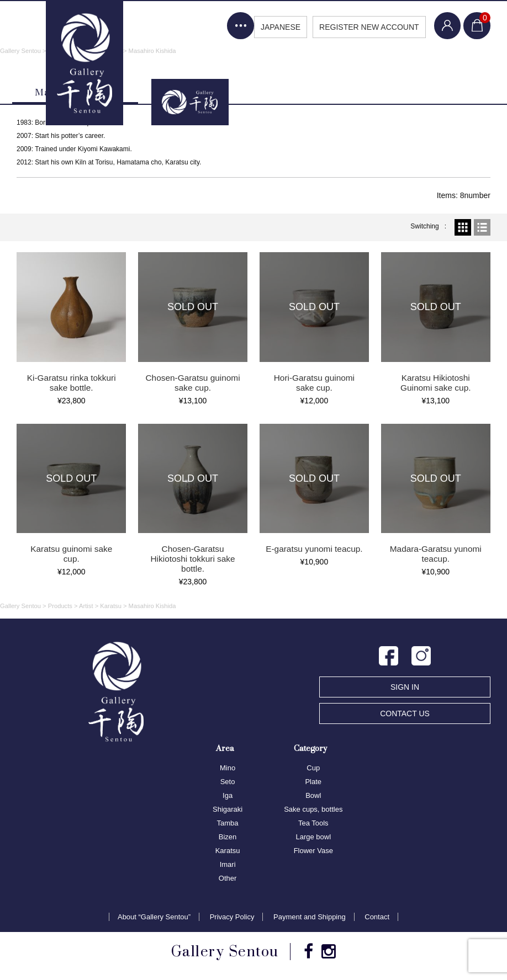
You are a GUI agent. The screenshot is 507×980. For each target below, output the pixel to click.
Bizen (228, 837)
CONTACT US (405, 714)
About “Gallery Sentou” (154, 917)
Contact (377, 917)
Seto (228, 782)
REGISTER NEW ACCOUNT (368, 27)
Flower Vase (313, 851)
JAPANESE (279, 27)
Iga (228, 796)
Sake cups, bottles (313, 810)
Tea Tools (313, 824)
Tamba (228, 824)
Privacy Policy (232, 917)
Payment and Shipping (310, 917)
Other (228, 879)
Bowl (313, 796)
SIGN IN (405, 688)
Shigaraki (228, 810)
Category (310, 749)
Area (225, 749)
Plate (313, 782)
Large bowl (313, 837)
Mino (228, 768)
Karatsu (228, 851)
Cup (313, 768)
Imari (228, 865)
